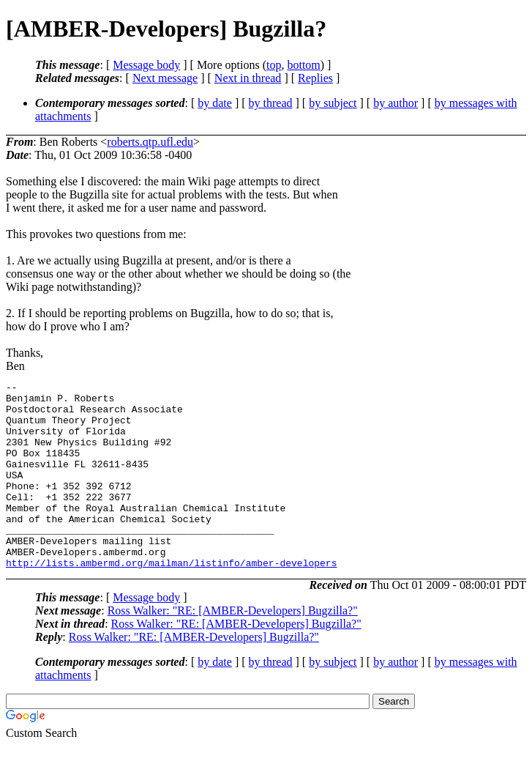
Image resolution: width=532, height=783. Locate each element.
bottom (303, 65)
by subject (333, 103)
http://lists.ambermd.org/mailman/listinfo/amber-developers (171, 600)
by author (396, 103)
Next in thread (248, 78)
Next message (165, 78)
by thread (271, 103)
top (274, 65)
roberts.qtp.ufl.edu (150, 142)
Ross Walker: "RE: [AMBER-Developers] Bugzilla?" (233, 648)
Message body (146, 65)
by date (215, 103)
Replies (315, 78)
